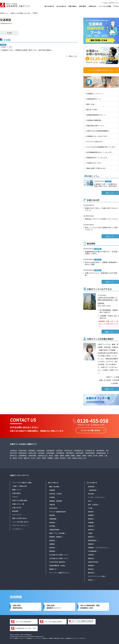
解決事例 (15, 511)
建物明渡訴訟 (92, 540)
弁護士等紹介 (72, 6)
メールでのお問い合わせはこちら (101, 70)
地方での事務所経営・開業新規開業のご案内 (90, 607)
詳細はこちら (109, 332)
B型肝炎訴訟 (53, 508)
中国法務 (91, 555)
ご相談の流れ (92, 6)
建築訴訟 (91, 537)
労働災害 (52, 504)
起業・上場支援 (93, 504)
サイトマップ (17, 514)
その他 (9, 33)
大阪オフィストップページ (19, 475)
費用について (17, 489)
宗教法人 (91, 580)
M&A (89, 501)
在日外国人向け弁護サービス (58, 558)
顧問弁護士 (91, 486)
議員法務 (91, 573)
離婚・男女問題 (54, 486)
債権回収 (91, 544)
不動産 (90, 533)
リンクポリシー (17, 529)
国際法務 (91, 558)
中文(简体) (111, 3)
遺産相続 (52, 515)
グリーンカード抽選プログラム (59, 573)
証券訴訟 (52, 540)
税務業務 (52, 551)
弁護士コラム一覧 (18, 504)
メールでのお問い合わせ (20, 522)
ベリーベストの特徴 (105, 6)
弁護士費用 (82, 6)
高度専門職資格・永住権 (57, 565)
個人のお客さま (49, 6)
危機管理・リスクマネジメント (98, 547)
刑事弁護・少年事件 (56, 494)
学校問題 (52, 526)
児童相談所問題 (54, 529)
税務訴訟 (91, 519)
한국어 (117, 3)
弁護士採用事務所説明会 (17, 607)
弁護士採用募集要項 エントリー (54, 607)
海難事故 (52, 544)
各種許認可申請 (93, 562)
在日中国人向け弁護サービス (58, 555)
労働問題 (52, 490)
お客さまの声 (17, 507)
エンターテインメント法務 (96, 576)
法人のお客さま (61, 6)
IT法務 (90, 508)
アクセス (116, 6)
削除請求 (52, 522)
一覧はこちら (109, 193)
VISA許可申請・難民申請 (57, 562)
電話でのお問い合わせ (20, 518)
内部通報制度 (92, 551)
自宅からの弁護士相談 (20, 500)
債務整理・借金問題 (56, 501)
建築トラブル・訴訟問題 (57, 533)
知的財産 (91, 529)
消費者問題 (53, 519)
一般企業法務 (92, 490)
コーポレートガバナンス (96, 497)
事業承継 (91, 565)
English (106, 3)
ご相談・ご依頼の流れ (20, 486)
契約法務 (91, 494)
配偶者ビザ (53, 569)
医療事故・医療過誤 (56, 537)
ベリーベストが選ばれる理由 (22, 482)
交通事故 (52, 497)
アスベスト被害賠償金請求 (58, 511)
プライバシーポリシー (20, 525)
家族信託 (52, 547)
